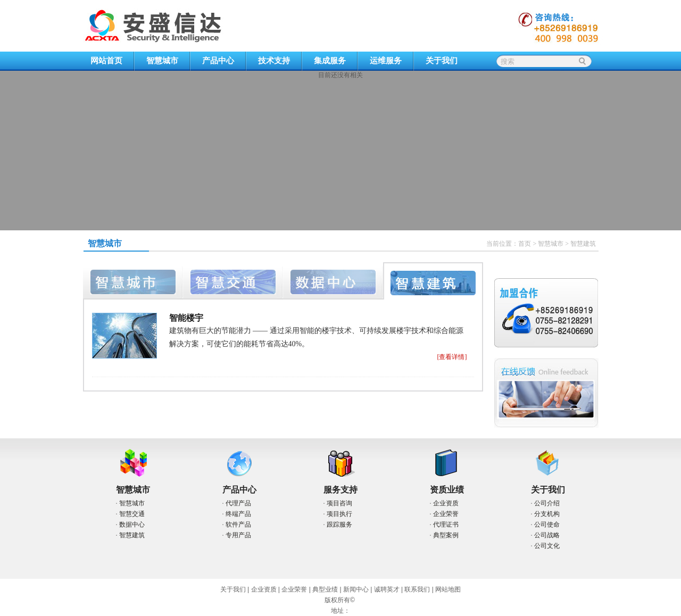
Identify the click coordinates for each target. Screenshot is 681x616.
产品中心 (218, 61)
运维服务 (386, 61)
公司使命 (547, 525)
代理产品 (238, 503)
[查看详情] (452, 357)
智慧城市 (162, 61)
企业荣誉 (446, 514)
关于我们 (442, 61)
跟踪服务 (339, 525)
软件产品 (238, 525)
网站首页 (106, 61)
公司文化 (547, 546)
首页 (525, 244)
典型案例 (446, 535)
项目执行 (339, 514)
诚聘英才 (387, 589)
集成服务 (330, 61)
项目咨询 (339, 503)
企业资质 (446, 503)
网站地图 (448, 589)
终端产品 (238, 514)
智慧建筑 (132, 535)
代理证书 (446, 525)
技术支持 (274, 61)
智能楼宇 (186, 318)
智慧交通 (132, 514)
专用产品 (238, 535)
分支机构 (547, 514)
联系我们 (417, 589)
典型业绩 (325, 589)
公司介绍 (547, 503)
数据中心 (132, 525)
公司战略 (547, 535)
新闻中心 (356, 589)
